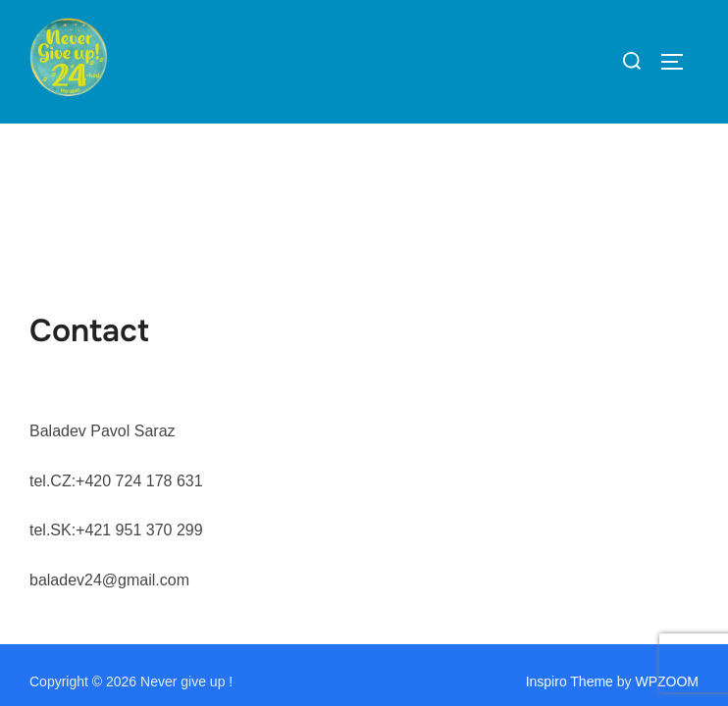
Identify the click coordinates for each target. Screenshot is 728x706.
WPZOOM (667, 558)
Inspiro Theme (570, 558)
